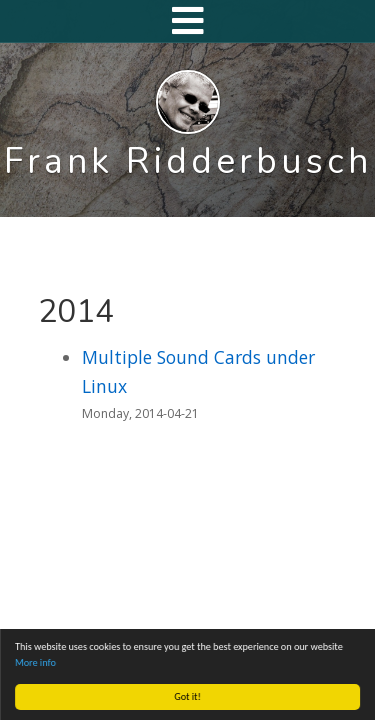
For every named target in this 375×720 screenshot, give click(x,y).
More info (35, 662)
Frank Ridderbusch (188, 161)
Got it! (188, 696)
